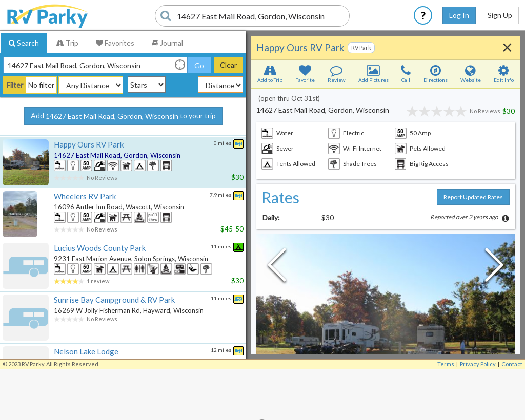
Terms (446, 364)
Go (199, 65)
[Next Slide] (494, 267)
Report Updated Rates (473, 197)
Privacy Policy (478, 364)
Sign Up (500, 15)
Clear (228, 65)
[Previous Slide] (277, 267)
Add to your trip (123, 116)
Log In (459, 15)
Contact (512, 364)
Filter (15, 85)
